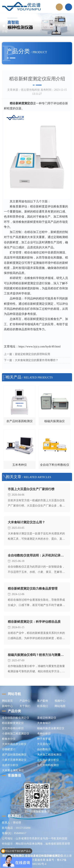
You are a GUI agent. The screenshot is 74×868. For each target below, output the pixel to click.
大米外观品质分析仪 (14, 744)
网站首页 (12, 25)
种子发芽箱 (44, 739)
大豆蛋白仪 (44, 744)
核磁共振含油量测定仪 (51, 728)
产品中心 (25, 701)
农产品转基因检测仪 (14, 755)
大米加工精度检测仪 (49, 755)
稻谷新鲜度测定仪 (13, 723)
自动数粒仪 (44, 749)
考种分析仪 (44, 734)
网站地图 (60, 706)
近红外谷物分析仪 (13, 728)
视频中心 (60, 701)
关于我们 (25, 706)
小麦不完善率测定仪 (14, 760)
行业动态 (37, 25)
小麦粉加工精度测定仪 (16, 734)
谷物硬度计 (9, 749)
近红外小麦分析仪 (48, 760)
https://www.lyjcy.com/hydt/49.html (40, 346)
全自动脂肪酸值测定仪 (16, 718)
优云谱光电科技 (30, 90)
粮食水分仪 (9, 739)
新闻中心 (25, 25)
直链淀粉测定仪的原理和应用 (32, 354)
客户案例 (43, 701)
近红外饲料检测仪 (48, 765)
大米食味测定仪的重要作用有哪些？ (37, 360)
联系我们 (43, 706)
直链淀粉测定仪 (47, 718)
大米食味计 (44, 723)
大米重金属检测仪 (13, 770)
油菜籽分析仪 (10, 765)
